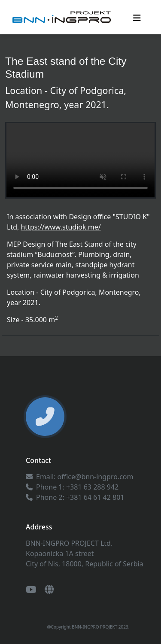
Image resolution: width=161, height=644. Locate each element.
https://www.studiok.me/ (61, 227)
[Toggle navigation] (137, 17)
